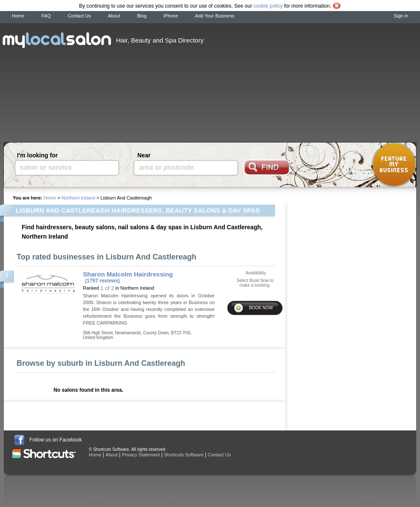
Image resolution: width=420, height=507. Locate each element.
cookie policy (268, 6)
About (114, 16)
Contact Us (79, 16)
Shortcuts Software (184, 455)
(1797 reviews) (102, 281)
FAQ (46, 16)
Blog (142, 16)
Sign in (401, 16)
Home (18, 16)
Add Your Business (215, 16)
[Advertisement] (273, 80)
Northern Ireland (78, 198)
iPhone (171, 16)
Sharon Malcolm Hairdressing (128, 274)
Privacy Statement (141, 455)
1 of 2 (107, 288)
